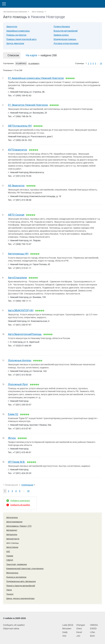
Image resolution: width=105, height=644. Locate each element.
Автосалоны (12, 517)
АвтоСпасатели (17, 278)
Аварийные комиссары (18, 31)
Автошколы (12, 534)
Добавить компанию (20, 501)
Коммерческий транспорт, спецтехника (25, 568)
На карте (31, 55)
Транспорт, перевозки (17, 564)
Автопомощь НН (18, 254)
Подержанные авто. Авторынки (21, 581)
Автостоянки (12, 547)
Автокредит (12, 530)
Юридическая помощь (65, 39)
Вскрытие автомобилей (66, 31)
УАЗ (64, 636)
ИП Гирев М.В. (17, 462)
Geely (65, 632)
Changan (81, 625)
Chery (79, 629)
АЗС (8, 551)
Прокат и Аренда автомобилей (21, 586)
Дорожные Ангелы (20, 360)
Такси (9, 590)
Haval (79, 632)
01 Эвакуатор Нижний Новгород (28, 105)
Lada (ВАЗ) (68, 625)
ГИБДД (10, 560)
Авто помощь (38, 12)
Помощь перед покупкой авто (21, 39)
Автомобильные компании (15, 12)
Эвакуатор (12, 27)
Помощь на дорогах (16, 35)
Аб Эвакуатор (16, 186)
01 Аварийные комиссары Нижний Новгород (36, 78)
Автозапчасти (13, 539)
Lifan (93, 632)
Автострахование (14, 522)
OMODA (94, 625)
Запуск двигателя (15, 43)
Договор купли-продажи (66, 43)
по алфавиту (34, 63)
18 (101, 63)
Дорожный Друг (18, 384)
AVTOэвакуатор (18, 150)
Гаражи (10, 556)
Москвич (67, 629)
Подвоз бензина (62, 27)
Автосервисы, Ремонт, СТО (19, 526)
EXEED (93, 629)
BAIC (92, 636)
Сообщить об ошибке (20, 505)
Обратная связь (11, 629)
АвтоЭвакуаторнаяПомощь (25, 334)
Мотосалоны (12, 573)
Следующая (27, 485)
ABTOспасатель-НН (20, 126)
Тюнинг (10, 594)
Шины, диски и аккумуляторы (20, 598)
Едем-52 (13, 414)
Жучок (12, 438)
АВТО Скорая (16, 215)
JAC (78, 636)
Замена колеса (61, 35)
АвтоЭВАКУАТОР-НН (21, 310)
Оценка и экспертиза (16, 577)
